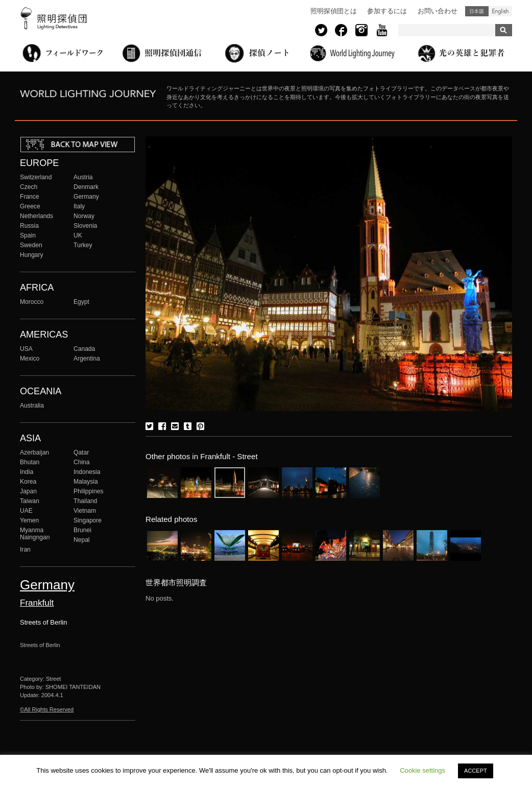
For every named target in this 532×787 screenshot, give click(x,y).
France (30, 197)
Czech (29, 187)
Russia (29, 226)
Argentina (87, 359)
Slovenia (85, 226)
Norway (84, 216)
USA (26, 349)
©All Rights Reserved (47, 709)
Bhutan (30, 462)
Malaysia (86, 482)
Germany (86, 197)
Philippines (88, 491)
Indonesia (87, 472)
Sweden (31, 245)
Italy (79, 206)
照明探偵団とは (334, 11)
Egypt (81, 302)
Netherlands (37, 216)
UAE (26, 511)
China (82, 462)
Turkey (83, 245)
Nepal (82, 540)
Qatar (81, 452)
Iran (25, 550)
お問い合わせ (438, 11)
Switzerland (36, 177)
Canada (84, 349)
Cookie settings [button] (422, 770)
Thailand (85, 501)
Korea (28, 482)
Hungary (32, 255)
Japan (28, 491)
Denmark (86, 187)
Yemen (29, 520)
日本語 (477, 11)
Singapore (88, 520)
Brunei (82, 530)
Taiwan (30, 501)
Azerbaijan (34, 452)
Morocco (32, 302)
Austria (83, 177)
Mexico (30, 359)
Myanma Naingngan (35, 534)
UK (78, 235)
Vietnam (85, 511)
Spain (28, 235)
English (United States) (500, 11)
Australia (32, 406)
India (27, 472)
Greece (30, 206)
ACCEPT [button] (476, 771)
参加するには (387, 11)
